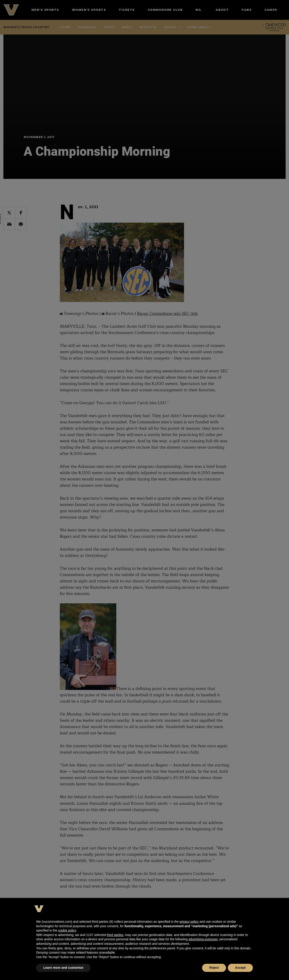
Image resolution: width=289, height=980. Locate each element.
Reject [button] (214, 968)
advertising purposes (203, 939)
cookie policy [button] (67, 930)
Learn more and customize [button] (63, 968)
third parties (115, 935)
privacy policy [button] (189, 922)
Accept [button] (240, 968)
